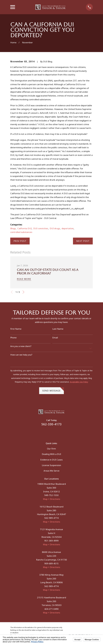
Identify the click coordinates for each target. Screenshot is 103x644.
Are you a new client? (21, 346)
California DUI (25, 228)
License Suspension (51, 465)
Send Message (53, 390)
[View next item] (23, 292)
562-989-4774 (51, 518)
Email (55, 338)
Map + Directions (51, 499)
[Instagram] (55, 432)
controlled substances (21, 232)
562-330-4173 (52, 424)
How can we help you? (21, 355)
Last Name (58, 329)
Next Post (83, 241)
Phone (13, 338)
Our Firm (51, 449)
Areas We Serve (51, 471)
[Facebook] (48, 432)
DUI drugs (55, 228)
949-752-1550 (51, 495)
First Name (16, 329)
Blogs (13, 228)
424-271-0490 (51, 609)
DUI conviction (41, 228)
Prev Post (20, 241)
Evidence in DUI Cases (51, 460)
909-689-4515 (51, 563)
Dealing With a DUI (51, 454)
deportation (68, 228)
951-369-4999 (51, 541)
